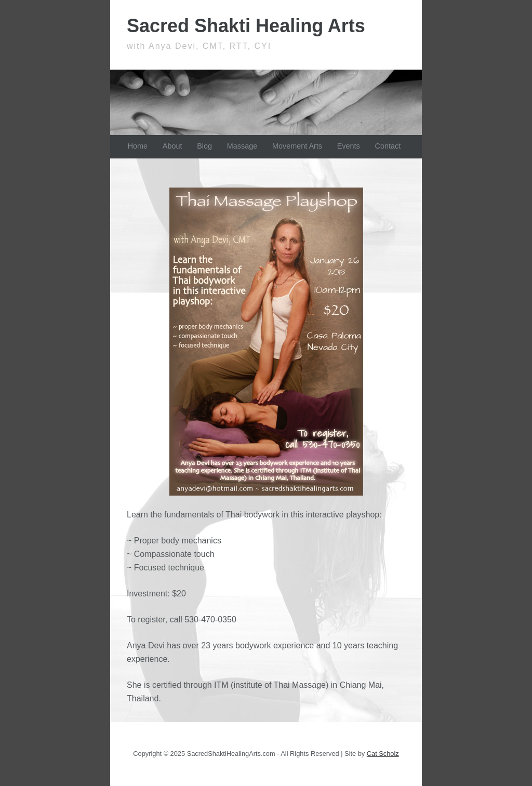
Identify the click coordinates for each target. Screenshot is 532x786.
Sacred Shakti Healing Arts (246, 26)
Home (138, 146)
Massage (242, 146)
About (172, 146)
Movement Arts (297, 146)
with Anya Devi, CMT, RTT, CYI (199, 46)
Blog (204, 146)
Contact (388, 146)
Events (349, 146)
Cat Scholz (383, 754)
